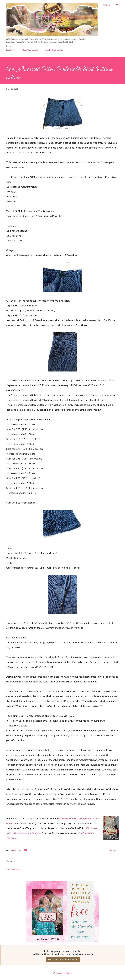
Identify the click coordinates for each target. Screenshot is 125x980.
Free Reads (11, 50)
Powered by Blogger (62, 973)
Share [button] (113, 850)
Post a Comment (13, 869)
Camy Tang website (30, 50)
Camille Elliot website (54, 50)
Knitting (18, 850)
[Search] (106, 5)
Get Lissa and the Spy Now (63, 959)
